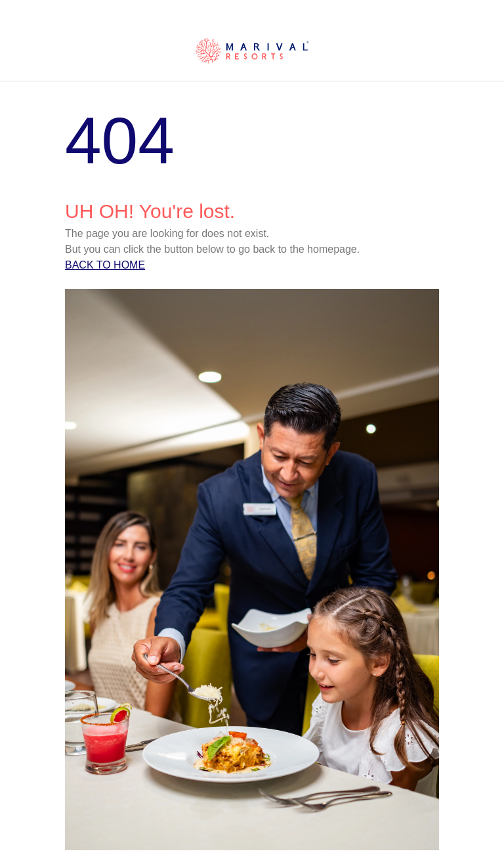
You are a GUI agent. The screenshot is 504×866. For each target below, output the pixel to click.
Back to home (105, 265)
